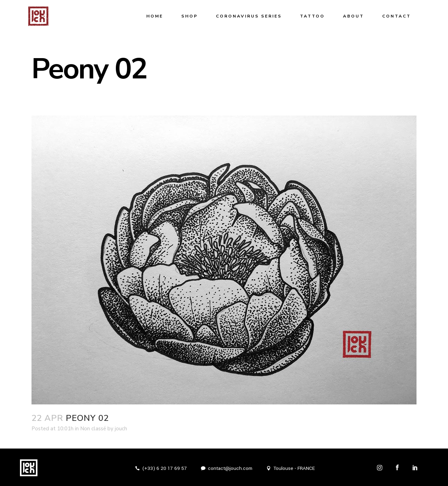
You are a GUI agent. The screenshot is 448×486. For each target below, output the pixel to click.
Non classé (93, 429)
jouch (121, 429)
